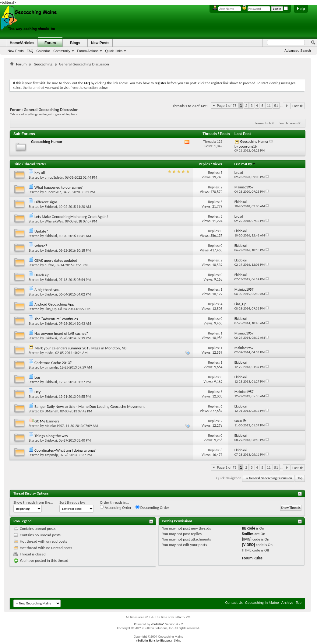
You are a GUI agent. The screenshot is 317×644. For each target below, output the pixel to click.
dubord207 (53, 192)
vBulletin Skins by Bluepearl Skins (159, 640)
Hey (37, 392)
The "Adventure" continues (56, 319)
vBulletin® (158, 624)
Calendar (43, 51)
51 (276, 105)
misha (49, 353)
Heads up (42, 275)
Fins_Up (51, 309)
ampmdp (51, 367)
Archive (287, 602)
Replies (204, 164)
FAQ (30, 51)
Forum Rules (252, 558)
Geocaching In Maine (262, 602)
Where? (41, 246)
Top (300, 478)
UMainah (52, 411)
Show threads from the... (33, 502)
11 (269, 105)
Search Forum (288, 123)
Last (298, 106)
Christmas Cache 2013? (53, 363)
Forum (50, 43)
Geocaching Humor (47, 142)
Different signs (46, 202)
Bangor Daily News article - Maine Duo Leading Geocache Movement (90, 406)
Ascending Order (116, 507)
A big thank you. (47, 290)
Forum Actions (88, 51)
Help (301, 9)
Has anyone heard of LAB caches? (61, 333)
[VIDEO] (248, 545)
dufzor (49, 265)
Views (218, 164)
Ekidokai (51, 207)
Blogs (75, 43)
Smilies (248, 534)
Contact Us (234, 602)
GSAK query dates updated (56, 260)
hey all (40, 173)
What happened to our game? (58, 187)
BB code (248, 528)
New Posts (16, 51)
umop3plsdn (54, 177)
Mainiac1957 (54, 426)
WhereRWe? (54, 221)
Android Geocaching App (54, 304)
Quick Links (114, 51)
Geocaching (43, 64)
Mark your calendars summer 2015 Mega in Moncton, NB (80, 348)
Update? (41, 231)
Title (18, 164)
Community (62, 51)
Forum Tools (263, 123)
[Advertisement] (157, 72)
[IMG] (247, 539)
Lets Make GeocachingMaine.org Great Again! (71, 217)
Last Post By (245, 164)
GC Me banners (47, 421)
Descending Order (152, 507)
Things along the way (51, 436)
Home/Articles (22, 43)
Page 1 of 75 (227, 105)
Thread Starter (35, 164)
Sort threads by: (72, 502)
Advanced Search (298, 51)
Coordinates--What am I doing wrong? (65, 450)
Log (37, 377)
